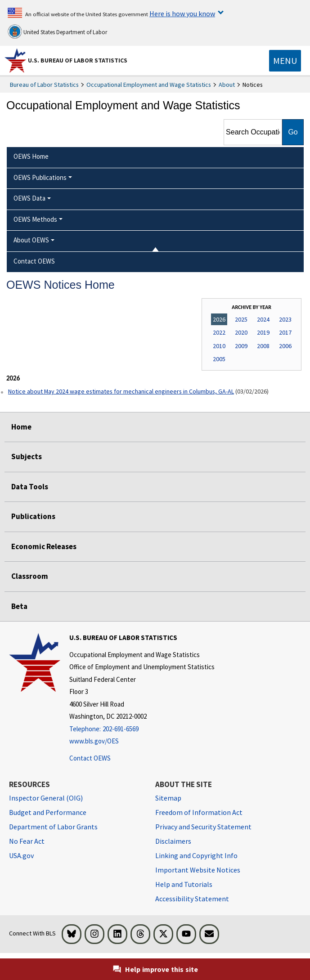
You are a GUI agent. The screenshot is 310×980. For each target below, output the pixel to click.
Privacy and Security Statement (203, 827)
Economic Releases (44, 546)
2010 (219, 346)
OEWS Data (29, 198)
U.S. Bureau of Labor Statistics (78, 60)
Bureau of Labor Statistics (44, 85)
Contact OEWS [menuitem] (34, 261)
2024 (263, 319)
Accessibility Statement (192, 899)
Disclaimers (173, 841)
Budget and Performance (48, 812)
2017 (285, 332)
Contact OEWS (90, 758)
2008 (263, 346)
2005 (219, 359)
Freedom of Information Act (199, 812)
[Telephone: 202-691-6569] (142, 729)
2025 (241, 319)
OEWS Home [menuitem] (31, 156)
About (227, 85)
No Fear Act (27, 841)
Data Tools (30, 487)
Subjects (27, 456)
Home (21, 427)
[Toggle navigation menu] (285, 61)
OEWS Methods (35, 219)
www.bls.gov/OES (94, 741)
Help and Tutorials (184, 884)
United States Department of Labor (57, 31)
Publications (33, 516)
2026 (219, 319)
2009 (241, 346)
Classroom (30, 576)
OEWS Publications (40, 177)
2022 (219, 332)
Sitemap (168, 798)
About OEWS (31, 240)
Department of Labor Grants (53, 827)
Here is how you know (182, 13)
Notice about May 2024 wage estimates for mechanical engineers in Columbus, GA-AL (121, 391)
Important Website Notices (198, 870)
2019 (263, 332)
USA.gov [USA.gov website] (21, 855)
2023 (285, 319)
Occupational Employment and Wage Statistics (149, 85)
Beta (19, 606)
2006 (285, 346)
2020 (241, 332)
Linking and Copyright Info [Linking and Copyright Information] (196, 855)
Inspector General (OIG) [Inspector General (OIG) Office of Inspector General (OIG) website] (46, 798)
